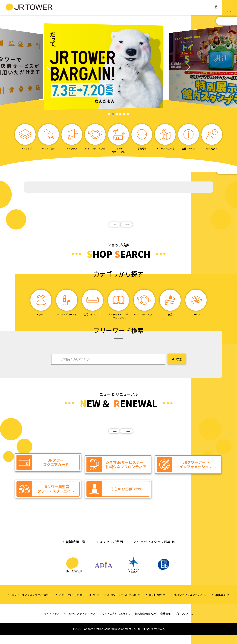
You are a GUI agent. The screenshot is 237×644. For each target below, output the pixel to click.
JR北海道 (220, 604)
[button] (49, 67)
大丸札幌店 (155, 604)
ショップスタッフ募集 (154, 551)
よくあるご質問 (111, 551)
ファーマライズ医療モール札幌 (77, 604)
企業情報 (166, 623)
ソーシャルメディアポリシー (81, 623)
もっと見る (87, 228)
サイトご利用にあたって (116, 623)
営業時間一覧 (76, 551)
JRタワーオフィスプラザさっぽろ (31, 604)
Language (211, 6)
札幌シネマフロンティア (188, 604)
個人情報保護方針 (145, 623)
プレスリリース (184, 623)
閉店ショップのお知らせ (150, 441)
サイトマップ (52, 623)
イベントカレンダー (150, 228)
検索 (177, 366)
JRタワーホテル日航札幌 (122, 604)
